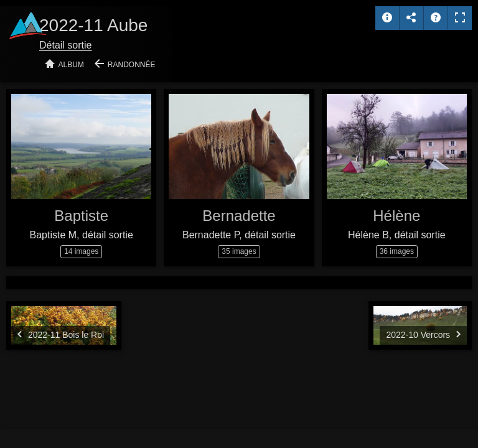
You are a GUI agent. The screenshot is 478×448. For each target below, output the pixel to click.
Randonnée (132, 65)
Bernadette (239, 216)
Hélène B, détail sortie (397, 235)
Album (71, 65)
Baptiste (81, 216)
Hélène (396, 216)
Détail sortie (65, 45)
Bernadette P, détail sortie (239, 235)
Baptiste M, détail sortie (82, 235)
